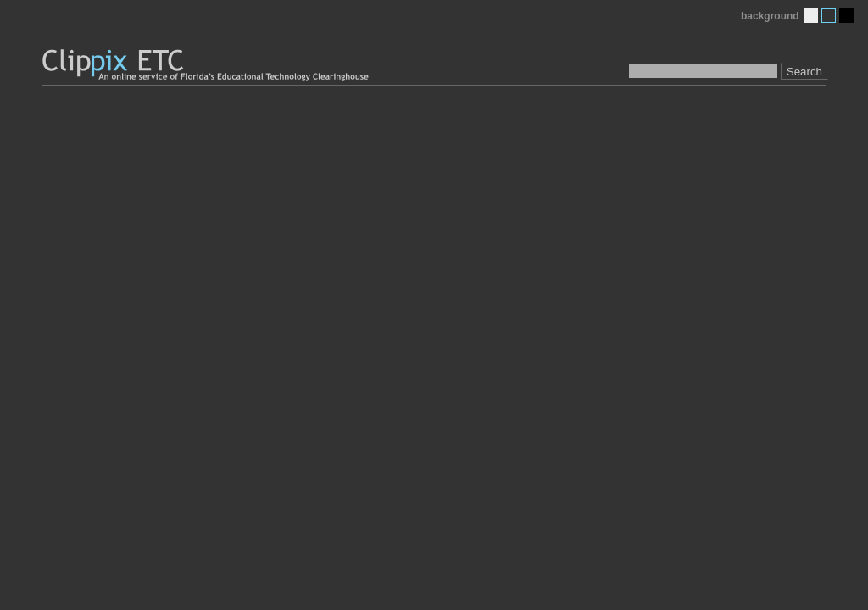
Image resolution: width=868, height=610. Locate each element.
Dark (846, 16)
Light (811, 16)
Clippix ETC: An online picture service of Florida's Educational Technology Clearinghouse (207, 66)
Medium (829, 16)
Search (804, 72)
